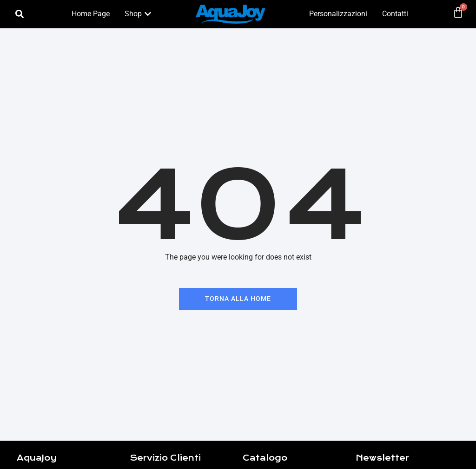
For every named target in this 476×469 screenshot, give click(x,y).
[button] (20, 14)
